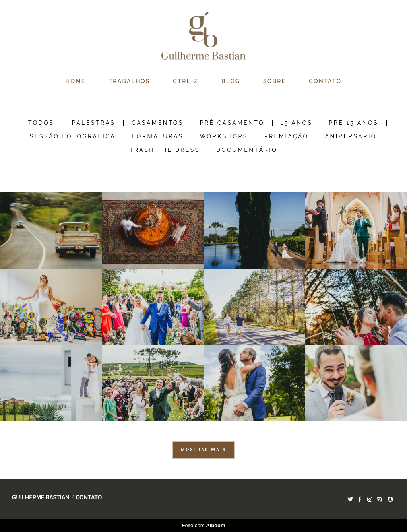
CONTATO (326, 81)
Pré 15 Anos (354, 123)
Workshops (224, 136)
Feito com (203, 525)
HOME (76, 81)
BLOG (231, 81)
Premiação (287, 136)
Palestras (94, 123)
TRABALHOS (129, 81)
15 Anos (297, 123)
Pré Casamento (232, 123)
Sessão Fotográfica (73, 136)
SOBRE (275, 81)
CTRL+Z (186, 81)
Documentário (247, 150)
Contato (89, 497)
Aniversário (351, 136)
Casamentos (157, 123)
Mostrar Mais (203, 450)
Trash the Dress (165, 150)
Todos (41, 123)
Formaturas (158, 136)
